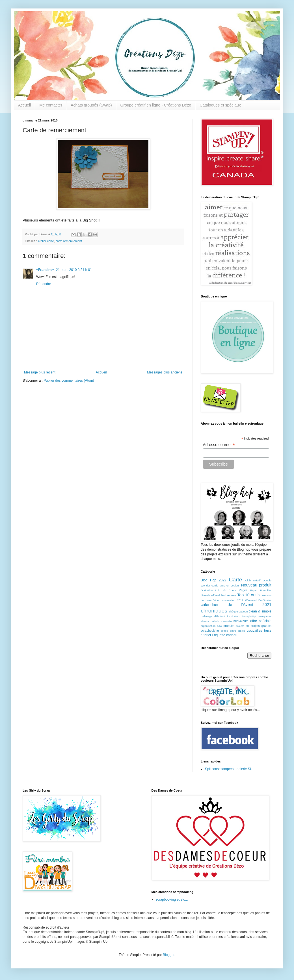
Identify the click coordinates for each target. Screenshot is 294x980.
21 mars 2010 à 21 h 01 (74, 270)
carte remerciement (69, 241)
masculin (226, 621)
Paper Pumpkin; (261, 590)
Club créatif (253, 580)
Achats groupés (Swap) (91, 105)
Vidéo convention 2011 (228, 600)
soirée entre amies (233, 631)
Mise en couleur (230, 585)
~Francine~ (45, 270)
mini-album (241, 621)
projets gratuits (261, 626)
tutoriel (206, 635)
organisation (208, 626)
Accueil (24, 105)
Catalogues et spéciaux (220, 105)
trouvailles (254, 631)
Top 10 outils (249, 595)
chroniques (214, 611)
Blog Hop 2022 (214, 580)
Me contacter (51, 105)
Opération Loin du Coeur (218, 590)
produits (229, 626)
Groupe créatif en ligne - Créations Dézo (156, 105)
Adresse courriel (219, 445)
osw (220, 626)
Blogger (169, 955)
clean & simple (260, 611)
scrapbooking (210, 631)
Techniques (229, 595)
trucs (268, 631)
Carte (235, 580)
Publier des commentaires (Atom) (69, 381)
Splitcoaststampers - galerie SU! (229, 769)
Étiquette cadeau (224, 635)
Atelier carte (46, 241)
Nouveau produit (256, 585)
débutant (220, 616)
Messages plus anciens (165, 372)
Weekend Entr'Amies (258, 600)
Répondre (44, 284)
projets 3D (242, 626)
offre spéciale (261, 621)
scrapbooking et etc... (172, 899)
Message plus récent (40, 372)
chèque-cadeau (238, 611)
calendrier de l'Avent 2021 (236, 605)
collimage (207, 616)
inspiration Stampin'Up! (242, 616)
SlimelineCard (210, 595)
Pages (243, 590)
